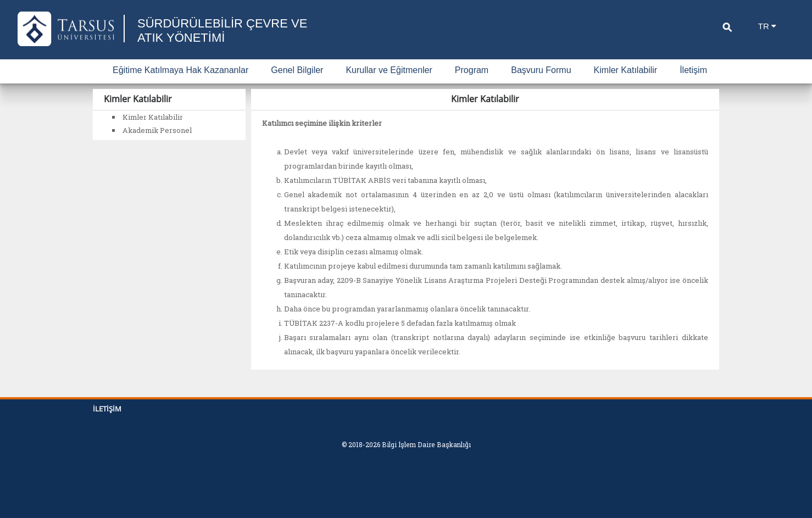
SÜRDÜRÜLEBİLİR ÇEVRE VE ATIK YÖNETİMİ (222, 30)
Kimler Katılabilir (626, 70)
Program (472, 70)
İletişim (693, 70)
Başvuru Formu (541, 70)
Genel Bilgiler (297, 70)
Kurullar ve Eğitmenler (389, 70)
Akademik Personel (157, 130)
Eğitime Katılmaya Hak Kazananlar (180, 70)
